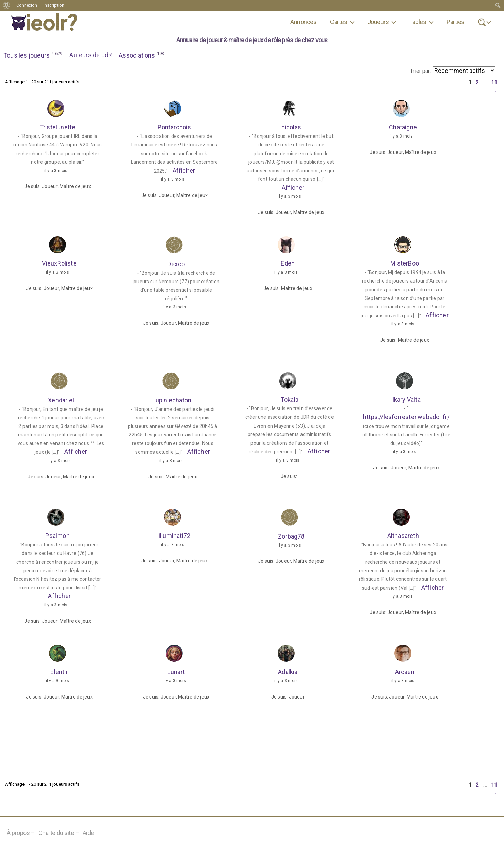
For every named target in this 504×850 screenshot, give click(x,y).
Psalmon (57, 536)
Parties (455, 22)
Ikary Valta (406, 400)
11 (494, 83)
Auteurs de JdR (91, 55)
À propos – (21, 833)
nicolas (291, 127)
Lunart (176, 672)
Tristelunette (58, 127)
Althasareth (403, 536)
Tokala (290, 400)
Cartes (339, 22)
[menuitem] (7, 5)
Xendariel (61, 400)
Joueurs (378, 22)
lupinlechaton (173, 400)
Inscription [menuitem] (54, 5)
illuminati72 (175, 536)
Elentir (59, 672)
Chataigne (403, 127)
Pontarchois (174, 127)
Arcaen (405, 672)
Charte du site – (59, 833)
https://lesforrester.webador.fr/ (407, 418)
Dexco (176, 264)
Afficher (184, 171)
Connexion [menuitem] (27, 5)
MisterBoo (405, 264)
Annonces (303, 22)
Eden (288, 264)
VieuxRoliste (59, 264)
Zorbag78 (291, 536)
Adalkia (288, 672)
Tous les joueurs (33, 55)
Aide (88, 833)
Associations (142, 55)
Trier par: (421, 71)
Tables (418, 22)
